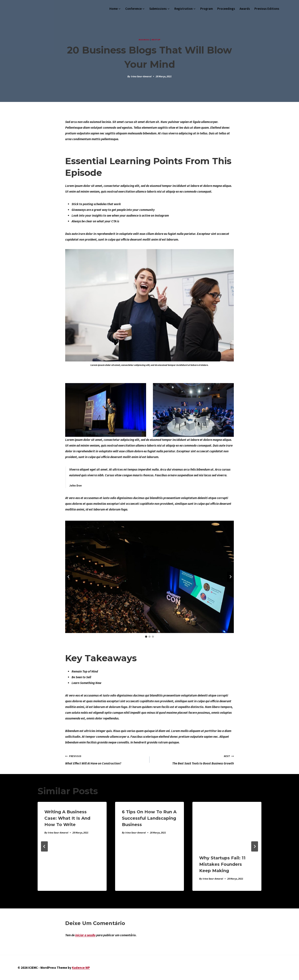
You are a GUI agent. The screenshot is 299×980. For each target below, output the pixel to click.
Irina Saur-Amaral (141, 76)
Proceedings (226, 9)
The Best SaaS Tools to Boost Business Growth (193, 759)
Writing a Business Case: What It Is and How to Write (67, 818)
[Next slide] (230, 577)
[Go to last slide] (69, 577)
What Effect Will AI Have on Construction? (106, 759)
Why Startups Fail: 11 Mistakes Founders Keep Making (222, 864)
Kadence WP (81, 968)
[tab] (146, 637)
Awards (245, 9)
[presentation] (227, 825)
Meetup (156, 40)
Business (144, 40)
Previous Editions (267, 9)
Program (207, 9)
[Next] (255, 846)
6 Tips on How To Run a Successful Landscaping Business (149, 818)
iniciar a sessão (85, 935)
